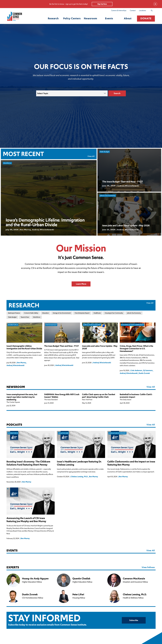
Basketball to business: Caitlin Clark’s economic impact (136, 396)
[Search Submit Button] (152, 11)
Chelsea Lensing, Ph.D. (79, 477)
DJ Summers (148, 370)
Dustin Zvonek (144, 373)
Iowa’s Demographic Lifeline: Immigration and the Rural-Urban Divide (24, 347)
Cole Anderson (136, 370)
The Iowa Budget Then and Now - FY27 (61, 346)
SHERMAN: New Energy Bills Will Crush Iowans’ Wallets (62, 396)
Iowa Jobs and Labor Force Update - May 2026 (100, 347)
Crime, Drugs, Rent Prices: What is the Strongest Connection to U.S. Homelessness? (136, 349)
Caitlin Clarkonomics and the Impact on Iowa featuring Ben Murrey (131, 463)
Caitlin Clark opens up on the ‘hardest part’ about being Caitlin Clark (99, 396)
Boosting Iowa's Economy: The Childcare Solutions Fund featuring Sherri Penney (28, 463)
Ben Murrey (22, 363)
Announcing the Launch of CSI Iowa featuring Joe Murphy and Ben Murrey (26, 520)
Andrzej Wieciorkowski (15, 365)
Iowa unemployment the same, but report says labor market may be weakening (22, 397)
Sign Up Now (102, 4)
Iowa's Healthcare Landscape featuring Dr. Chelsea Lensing (79, 463)
